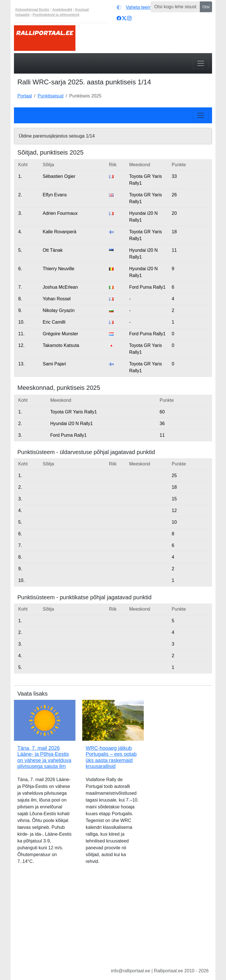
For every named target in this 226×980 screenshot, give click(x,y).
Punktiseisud (51, 96)
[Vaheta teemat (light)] (138, 7)
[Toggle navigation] (201, 63)
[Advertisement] (113, 921)
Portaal (25, 96)
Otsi (206, 7)
